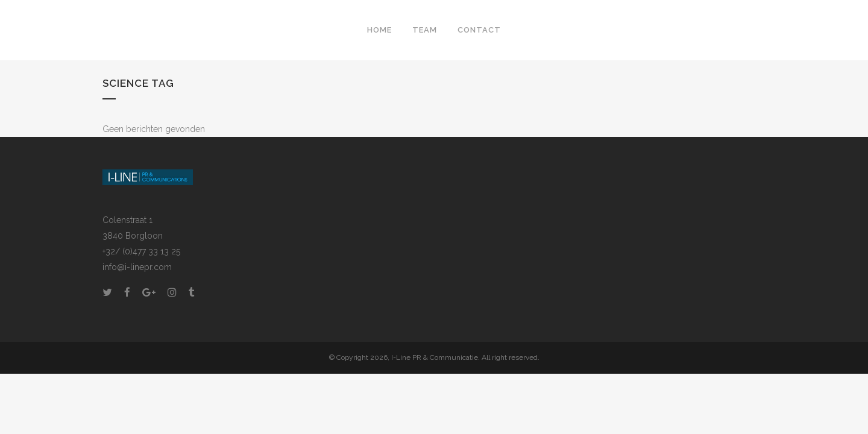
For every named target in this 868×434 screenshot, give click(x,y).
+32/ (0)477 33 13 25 (141, 251)
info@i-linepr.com (137, 267)
